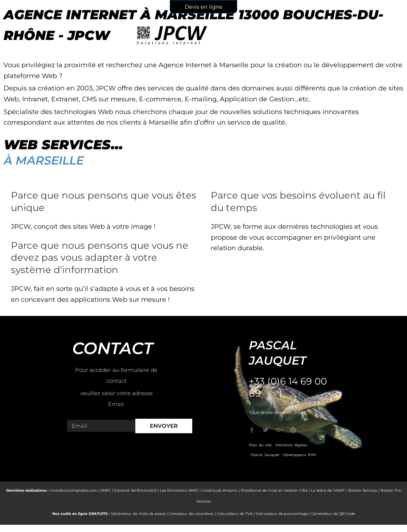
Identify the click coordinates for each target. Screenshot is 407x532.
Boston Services (363, 490)
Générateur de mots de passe (138, 514)
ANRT (106, 490)
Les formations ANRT (179, 490)
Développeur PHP (299, 455)
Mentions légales (291, 445)
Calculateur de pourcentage (282, 514)
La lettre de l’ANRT (328, 490)
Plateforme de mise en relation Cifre (274, 490)
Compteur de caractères (191, 514)
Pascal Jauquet (265, 455)
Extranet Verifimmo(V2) (135, 490)
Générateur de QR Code (333, 514)
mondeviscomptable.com (73, 490)
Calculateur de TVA (235, 514)
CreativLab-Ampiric (220, 490)
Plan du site (260, 445)
